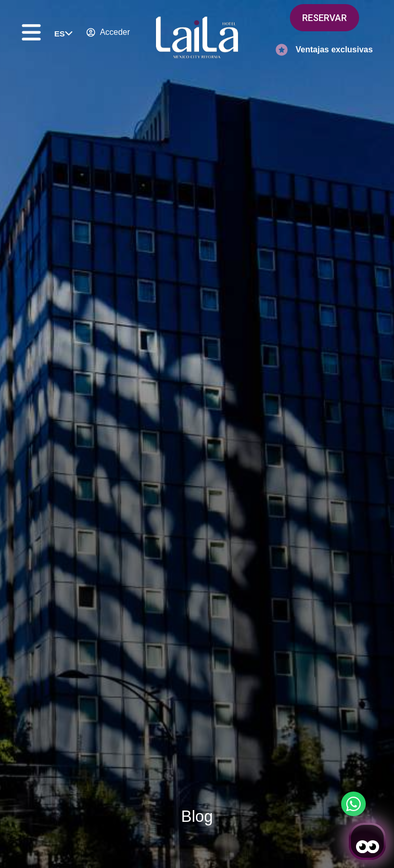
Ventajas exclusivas (334, 50)
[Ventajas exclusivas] (282, 50)
